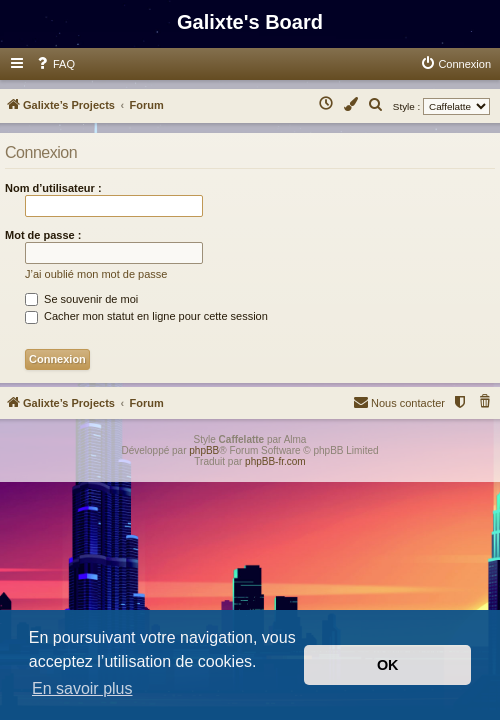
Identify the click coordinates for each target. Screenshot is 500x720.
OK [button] (388, 665)
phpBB (204, 450)
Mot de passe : (43, 235)
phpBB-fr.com (275, 461)
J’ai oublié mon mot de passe (96, 274)
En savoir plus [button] (82, 688)
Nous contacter (399, 401)
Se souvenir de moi (81, 299)
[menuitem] (55, 64)
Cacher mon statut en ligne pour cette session (146, 316)
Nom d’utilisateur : (53, 188)
